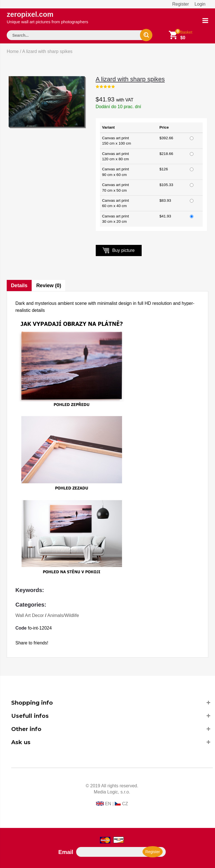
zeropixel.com (47, 17)
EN (108, 804)
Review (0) (49, 286)
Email (66, 852)
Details (19, 286)
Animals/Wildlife (63, 615)
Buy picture (119, 250)
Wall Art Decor (30, 615)
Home (13, 51)
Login (200, 4)
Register (181, 4)
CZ (125, 804)
